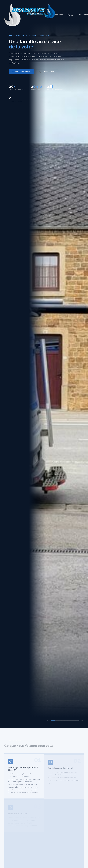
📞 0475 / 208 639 (47, 72)
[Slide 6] (69, 720)
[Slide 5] (66, 720)
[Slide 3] (60, 720)
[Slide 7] (71, 720)
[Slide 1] (53, 720)
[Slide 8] (74, 720)
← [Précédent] (47, 720)
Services (59, 15)
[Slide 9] (77, 720)
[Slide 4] (63, 720)
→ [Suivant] (82, 720)
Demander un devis (21, 72)
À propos (71, 15)
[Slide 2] (57, 720)
